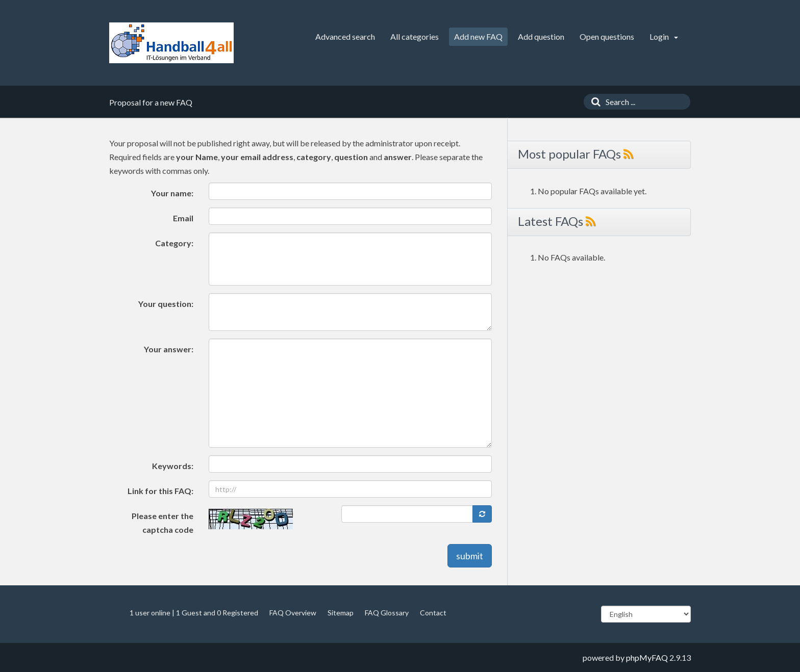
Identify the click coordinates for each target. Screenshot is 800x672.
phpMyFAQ (647, 657)
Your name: (172, 193)
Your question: (166, 304)
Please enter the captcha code (162, 523)
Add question (541, 36)
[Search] (593, 102)
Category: (174, 243)
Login (664, 36)
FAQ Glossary (387, 613)
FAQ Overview (293, 613)
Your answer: (169, 349)
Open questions (607, 36)
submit (470, 556)
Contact (433, 613)
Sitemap (341, 613)
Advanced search (345, 36)
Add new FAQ (478, 36)
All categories (415, 36)
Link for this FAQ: (160, 491)
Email (183, 218)
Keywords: (173, 466)
